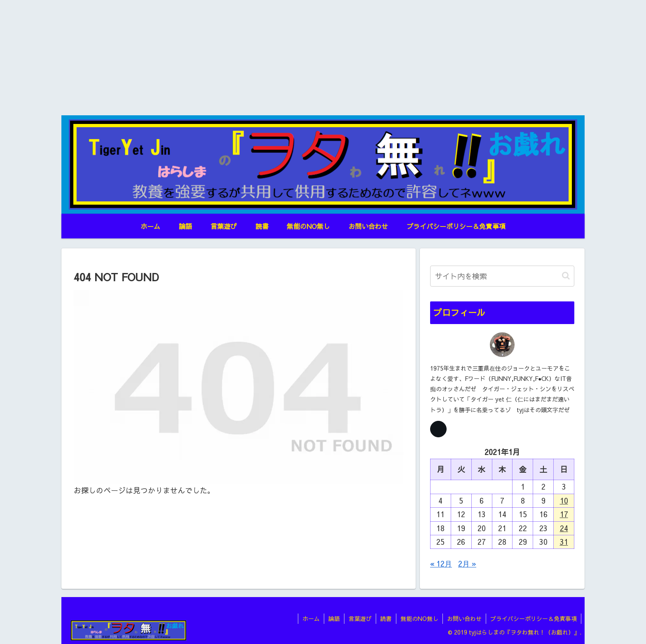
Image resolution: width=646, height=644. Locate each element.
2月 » (467, 563)
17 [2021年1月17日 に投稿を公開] (564, 514)
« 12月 (441, 563)
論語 (334, 618)
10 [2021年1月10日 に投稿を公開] (564, 500)
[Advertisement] (323, 58)
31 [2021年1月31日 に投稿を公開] (564, 542)
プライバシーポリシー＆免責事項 (534, 618)
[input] (502, 276)
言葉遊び (360, 618)
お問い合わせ (464, 618)
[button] (566, 276)
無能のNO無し (419, 618)
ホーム (311, 618)
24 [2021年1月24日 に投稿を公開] (564, 528)
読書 (386, 618)
